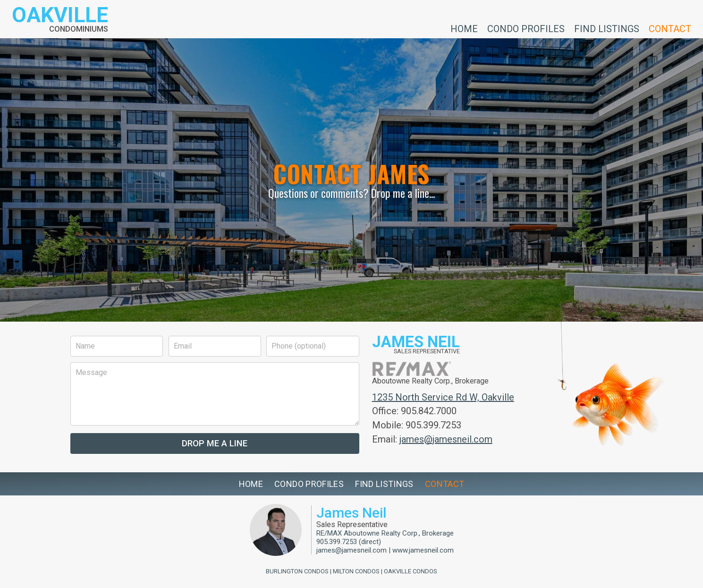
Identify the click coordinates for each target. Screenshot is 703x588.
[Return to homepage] (60, 19)
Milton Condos (356, 571)
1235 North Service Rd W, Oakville (443, 397)
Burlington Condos (297, 571)
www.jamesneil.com (423, 550)
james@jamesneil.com (446, 439)
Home (464, 28)
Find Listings (607, 28)
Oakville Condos (411, 571)
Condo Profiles (526, 28)
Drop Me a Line (215, 443)
